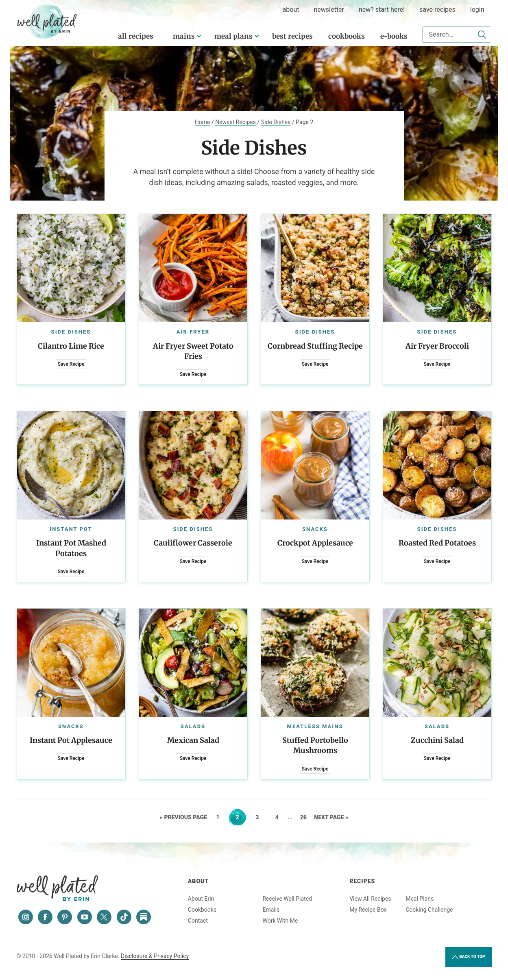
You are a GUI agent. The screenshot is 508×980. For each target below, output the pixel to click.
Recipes (362, 881)
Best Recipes (292, 36)
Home (203, 122)
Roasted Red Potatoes (437, 543)
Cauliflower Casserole (193, 543)
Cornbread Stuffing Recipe (315, 346)
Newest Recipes (235, 122)
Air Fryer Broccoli (437, 346)
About (198, 881)
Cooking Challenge (429, 910)
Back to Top (469, 957)
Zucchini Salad (437, 740)
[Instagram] (26, 917)
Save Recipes (437, 10)
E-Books (394, 36)
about (291, 10)
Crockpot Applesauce (315, 543)
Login (477, 10)
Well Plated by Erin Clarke (47, 22)
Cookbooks (347, 36)
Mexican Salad (193, 740)
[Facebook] (45, 917)
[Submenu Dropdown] (199, 36)
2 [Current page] (241, 817)
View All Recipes (370, 899)
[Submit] (482, 35)
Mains (184, 36)
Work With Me (280, 921)
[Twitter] (104, 917)
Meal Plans (233, 36)
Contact (198, 921)
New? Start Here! (382, 10)
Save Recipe (71, 364)
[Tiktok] (124, 917)
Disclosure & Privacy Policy (155, 956)
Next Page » (331, 817)
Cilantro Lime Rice (71, 346)
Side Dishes (276, 122)
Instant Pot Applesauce (71, 740)
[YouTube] (85, 917)
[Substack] (144, 917)
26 (306, 817)
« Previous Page (183, 817)
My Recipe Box (368, 910)
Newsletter (329, 10)
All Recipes (136, 36)
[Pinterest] (65, 917)
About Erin (201, 899)
